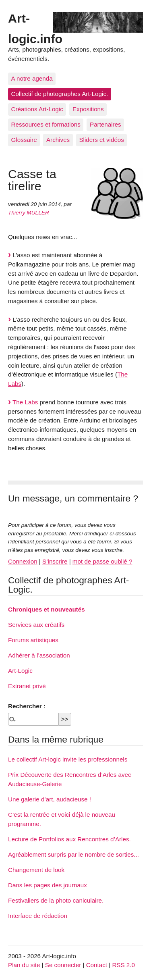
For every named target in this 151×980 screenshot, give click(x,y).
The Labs (25, 402)
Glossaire (24, 140)
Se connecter (63, 965)
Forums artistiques (33, 640)
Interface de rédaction (38, 916)
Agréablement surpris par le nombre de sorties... (73, 854)
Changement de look (36, 870)
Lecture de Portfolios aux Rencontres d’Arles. (69, 839)
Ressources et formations (46, 124)
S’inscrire (55, 561)
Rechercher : (27, 706)
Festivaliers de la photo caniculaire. (56, 900)
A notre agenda (32, 78)
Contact (97, 965)
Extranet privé (27, 686)
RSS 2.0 (123, 965)
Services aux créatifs (36, 625)
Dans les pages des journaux (48, 885)
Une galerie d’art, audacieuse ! (50, 799)
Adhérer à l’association (39, 655)
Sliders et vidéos (101, 140)
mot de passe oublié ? (102, 561)
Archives (58, 140)
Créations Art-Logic (37, 109)
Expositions (88, 109)
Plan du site (24, 965)
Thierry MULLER (29, 213)
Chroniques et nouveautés (47, 609)
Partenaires (105, 124)
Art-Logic (20, 671)
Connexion (23, 561)
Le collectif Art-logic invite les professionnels (68, 759)
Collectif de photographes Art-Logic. (60, 94)
